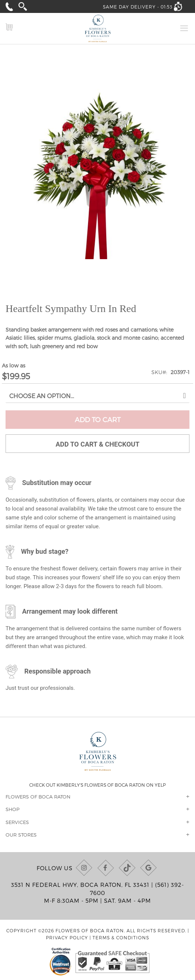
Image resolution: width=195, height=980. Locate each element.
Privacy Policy (67, 937)
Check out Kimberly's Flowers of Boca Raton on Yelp (97, 785)
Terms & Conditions (121, 937)
